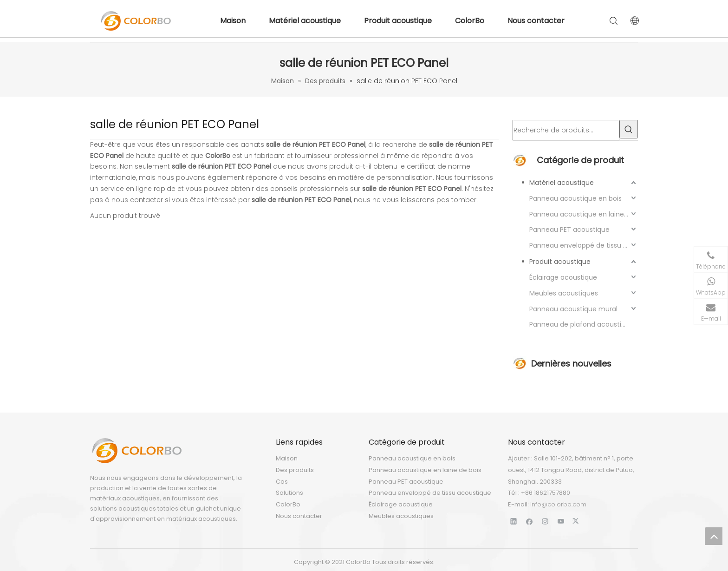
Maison (233, 21)
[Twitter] (577, 521)
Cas (282, 482)
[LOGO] (136, 451)
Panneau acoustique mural (573, 309)
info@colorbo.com (558, 504)
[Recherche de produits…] (566, 130)
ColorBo (470, 21)
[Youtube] (561, 521)
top (714, 536)
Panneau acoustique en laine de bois (584, 214)
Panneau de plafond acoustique (582, 324)
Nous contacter (536, 21)
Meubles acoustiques (564, 293)
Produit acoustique (398, 21)
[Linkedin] (514, 521)
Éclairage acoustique (563, 277)
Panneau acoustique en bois (575, 198)
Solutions (289, 493)
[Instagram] (545, 521)
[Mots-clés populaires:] (629, 129)
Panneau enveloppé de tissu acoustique (584, 245)
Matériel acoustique (305, 21)
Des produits (295, 470)
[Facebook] (530, 521)
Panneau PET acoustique (569, 230)
